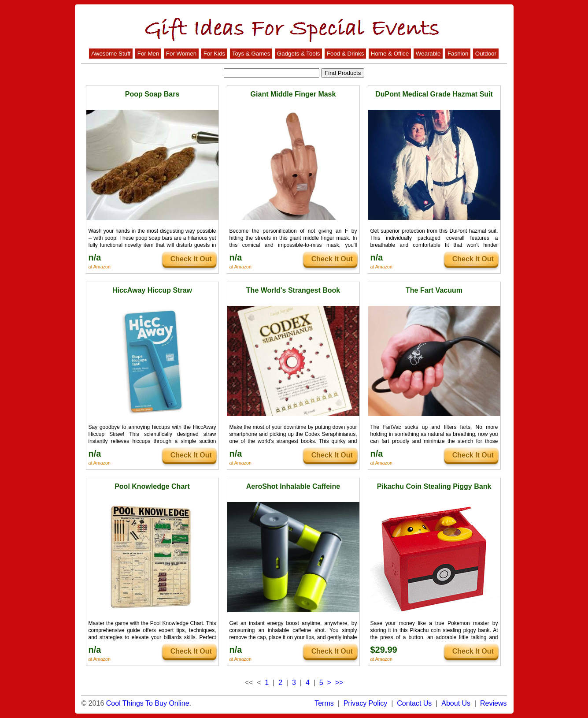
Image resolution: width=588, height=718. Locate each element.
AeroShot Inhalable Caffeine (293, 486)
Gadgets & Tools (299, 54)
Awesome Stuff (111, 54)
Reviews (493, 703)
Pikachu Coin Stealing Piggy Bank (434, 486)
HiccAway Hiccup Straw (152, 290)
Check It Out (191, 259)
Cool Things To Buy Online (148, 703)
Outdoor (486, 54)
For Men (148, 54)
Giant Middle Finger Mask (293, 94)
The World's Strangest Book (293, 290)
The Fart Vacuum (434, 290)
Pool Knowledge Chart (152, 486)
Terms (324, 703)
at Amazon (100, 267)
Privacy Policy (366, 703)
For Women (181, 54)
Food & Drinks (345, 54)
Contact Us (414, 703)
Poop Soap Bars (152, 94)
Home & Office (390, 54)
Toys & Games (251, 54)
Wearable (428, 54)
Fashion (458, 54)
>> (339, 683)
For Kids (214, 54)
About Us (456, 703)
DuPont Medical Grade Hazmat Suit (434, 94)
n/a (95, 257)
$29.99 (384, 650)
